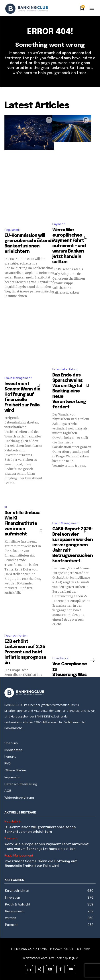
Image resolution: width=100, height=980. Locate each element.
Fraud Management (18, 378)
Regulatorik (12, 230)
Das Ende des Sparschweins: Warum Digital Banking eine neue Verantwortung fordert (69, 391)
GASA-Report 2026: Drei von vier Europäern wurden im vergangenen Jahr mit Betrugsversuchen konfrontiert (73, 545)
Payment (59, 224)
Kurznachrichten (16, 636)
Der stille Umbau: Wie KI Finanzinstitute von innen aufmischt (22, 524)
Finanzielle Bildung (65, 369)
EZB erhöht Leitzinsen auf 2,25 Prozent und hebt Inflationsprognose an (25, 652)
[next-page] (92, 660)
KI (6, 507)
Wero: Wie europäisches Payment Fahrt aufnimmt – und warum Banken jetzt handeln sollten (69, 246)
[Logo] (27, 9)
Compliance (60, 658)
